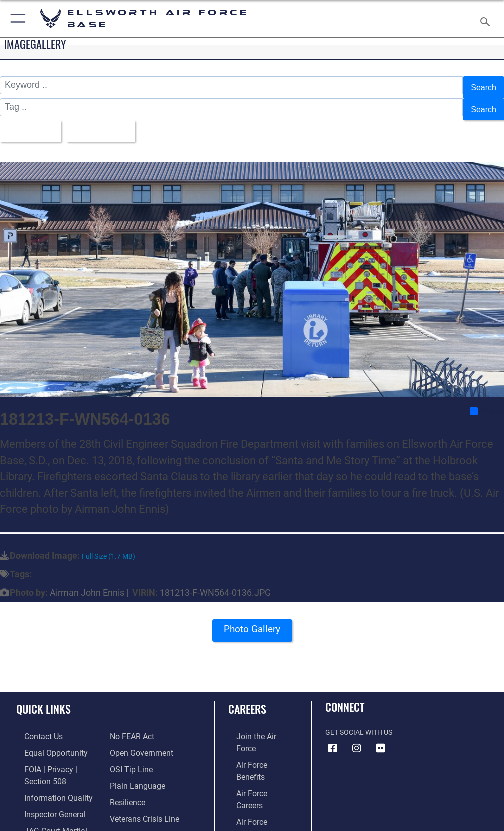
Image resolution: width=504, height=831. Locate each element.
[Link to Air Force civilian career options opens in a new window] (251, 800)
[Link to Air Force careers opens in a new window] (255, 755)
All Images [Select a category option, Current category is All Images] (30, 122)
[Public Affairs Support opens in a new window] (144, 816)
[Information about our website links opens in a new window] (40, 827)
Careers (247, 697)
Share (486, 399)
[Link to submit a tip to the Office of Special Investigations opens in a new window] (128, 755)
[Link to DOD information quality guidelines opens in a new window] (47, 781)
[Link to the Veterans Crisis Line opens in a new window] (140, 800)
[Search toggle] (487, 19)
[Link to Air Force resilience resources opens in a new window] (125, 785)
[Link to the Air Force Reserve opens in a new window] (255, 770)
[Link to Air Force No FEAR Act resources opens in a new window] (130, 724)
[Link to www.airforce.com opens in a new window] (255, 724)
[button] (16, 19)
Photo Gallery (252, 621)
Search (482, 86)
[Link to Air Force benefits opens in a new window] (255, 739)
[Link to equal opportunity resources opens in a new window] (45, 739)
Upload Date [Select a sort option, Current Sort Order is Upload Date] (107, 122)
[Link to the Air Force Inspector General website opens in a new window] (44, 796)
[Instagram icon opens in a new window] (357, 736)
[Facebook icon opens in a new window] (333, 736)
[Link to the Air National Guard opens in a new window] (257, 785)
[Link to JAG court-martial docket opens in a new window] (56, 811)
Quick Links (44, 697)
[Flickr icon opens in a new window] (381, 736)
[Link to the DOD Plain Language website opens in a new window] (134, 770)
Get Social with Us (359, 721)
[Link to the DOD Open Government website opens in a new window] (138, 739)
